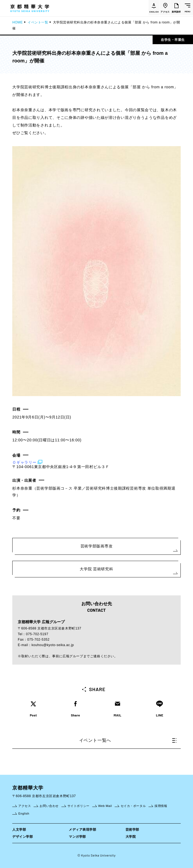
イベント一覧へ (128, 740)
